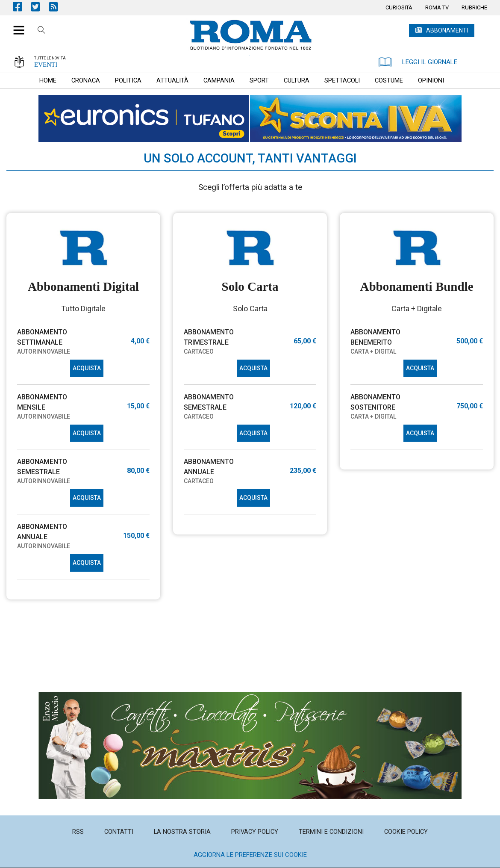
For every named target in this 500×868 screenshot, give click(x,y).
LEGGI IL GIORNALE (418, 62)
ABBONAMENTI (447, 30)
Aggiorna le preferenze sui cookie (250, 855)
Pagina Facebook (22, 7)
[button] (16, 26)
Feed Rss (58, 7)
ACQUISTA (87, 368)
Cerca (41, 31)
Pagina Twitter (40, 7)
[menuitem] (399, 8)
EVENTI (46, 65)
